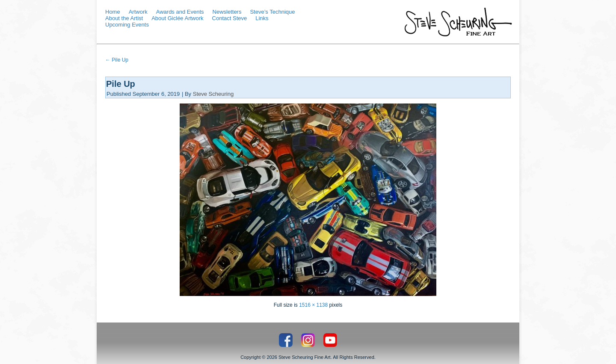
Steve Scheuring (213, 94)
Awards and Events (180, 12)
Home (113, 12)
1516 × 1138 (313, 305)
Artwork (138, 12)
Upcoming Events (127, 25)
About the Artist (124, 18)
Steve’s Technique (272, 12)
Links (262, 18)
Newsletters (227, 12)
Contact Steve (230, 18)
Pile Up (117, 60)
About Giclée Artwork (177, 18)
